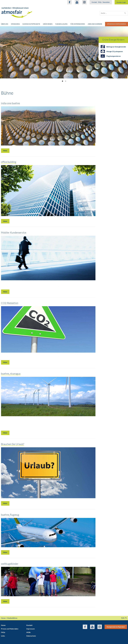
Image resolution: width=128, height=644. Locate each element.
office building (9, 162)
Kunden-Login (121, 2)
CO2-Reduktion (10, 303)
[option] (64, 52)
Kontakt (94, 2)
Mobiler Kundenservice (14, 232)
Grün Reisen (48, 24)
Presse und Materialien (10, 629)
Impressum (31, 629)
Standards (15, 24)
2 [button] (66, 81)
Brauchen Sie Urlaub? (13, 444)
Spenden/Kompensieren (117, 24)
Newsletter (106, 2)
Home (3, 618)
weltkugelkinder (10, 564)
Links (3, 636)
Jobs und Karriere (95, 24)
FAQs (100, 2)
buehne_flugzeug (10, 515)
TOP (124, 618)
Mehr (5, 151)
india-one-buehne (10, 103)
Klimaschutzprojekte (31, 24)
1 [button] (62, 81)
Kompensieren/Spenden (116, 627)
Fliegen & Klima (61, 24)
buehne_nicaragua (11, 374)
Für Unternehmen (78, 24)
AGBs (28, 632)
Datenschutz (31, 636)
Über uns (5, 24)
